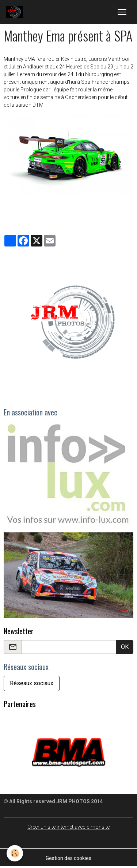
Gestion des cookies (68, 858)
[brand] (16, 12)
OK (125, 647)
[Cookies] (15, 853)
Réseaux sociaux (32, 683)
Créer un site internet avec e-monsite (68, 827)
